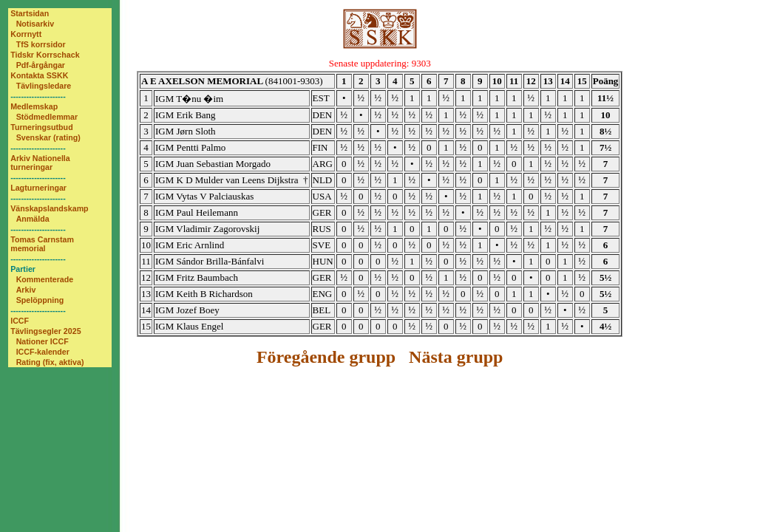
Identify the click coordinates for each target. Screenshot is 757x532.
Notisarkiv (35, 24)
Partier (23, 269)
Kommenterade (45, 279)
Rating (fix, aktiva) (50, 362)
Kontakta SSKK (39, 75)
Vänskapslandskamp (49, 208)
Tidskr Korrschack (45, 55)
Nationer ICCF (43, 341)
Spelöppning (40, 300)
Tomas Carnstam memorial (42, 244)
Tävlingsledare (44, 86)
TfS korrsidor (41, 44)
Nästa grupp (456, 357)
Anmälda (33, 219)
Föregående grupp (326, 357)
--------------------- (38, 96)
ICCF (20, 321)
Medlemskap (34, 106)
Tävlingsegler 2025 (45, 331)
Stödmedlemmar (47, 117)
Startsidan (30, 13)
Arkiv (26, 290)
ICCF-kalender (43, 352)
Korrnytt (26, 34)
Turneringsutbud (41, 127)
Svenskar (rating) (48, 137)
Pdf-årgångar (41, 65)
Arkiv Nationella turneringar (40, 163)
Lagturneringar (38, 188)
